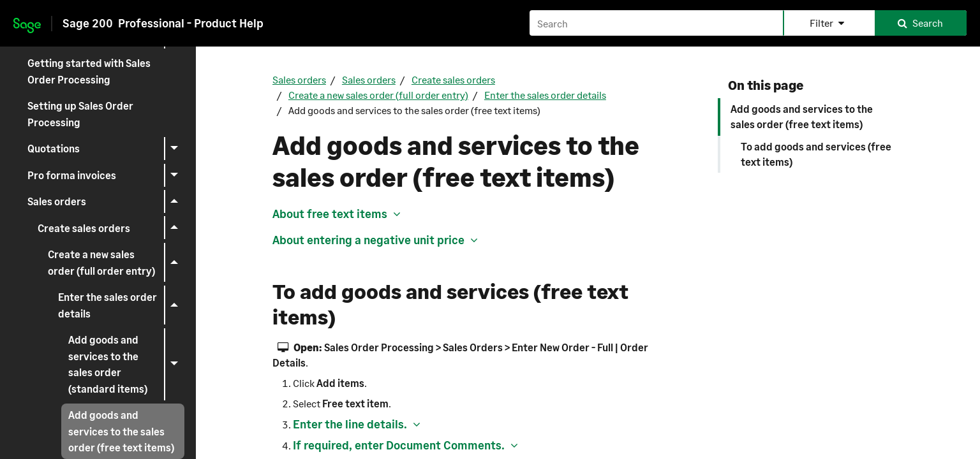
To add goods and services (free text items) (816, 154)
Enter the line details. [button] (350, 424)
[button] (829, 23)
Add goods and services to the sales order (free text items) (802, 116)
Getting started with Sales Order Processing (89, 71)
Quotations (106, 149)
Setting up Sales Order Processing (80, 114)
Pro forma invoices (106, 175)
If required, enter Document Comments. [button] (399, 445)
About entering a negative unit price (368, 240)
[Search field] (748, 23)
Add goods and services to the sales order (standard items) (126, 364)
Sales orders (106, 201)
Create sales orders (111, 228)
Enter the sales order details (121, 305)
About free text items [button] (330, 214)
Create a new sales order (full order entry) (116, 263)
